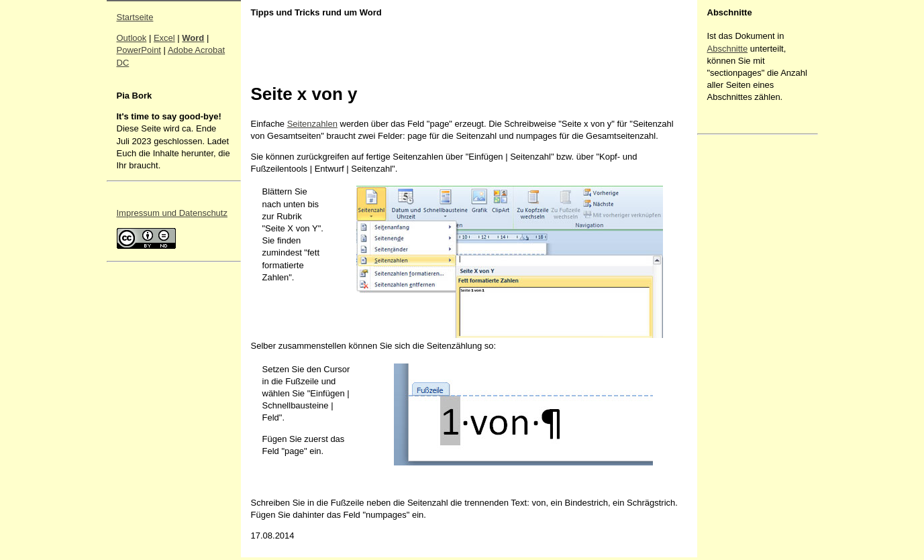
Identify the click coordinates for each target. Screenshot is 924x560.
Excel (164, 38)
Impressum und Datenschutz (172, 213)
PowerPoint (139, 50)
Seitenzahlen (312, 124)
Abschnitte (728, 49)
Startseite (135, 17)
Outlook (132, 38)
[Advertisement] (748, 340)
